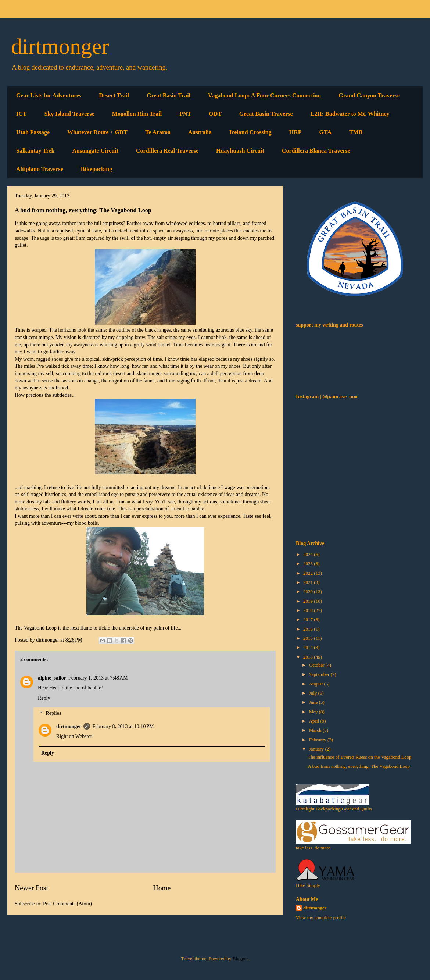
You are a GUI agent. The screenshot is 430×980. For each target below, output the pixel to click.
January (317, 749)
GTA (325, 132)
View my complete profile (321, 918)
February (318, 740)
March (316, 730)
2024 (309, 554)
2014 (309, 647)
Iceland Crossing (250, 132)
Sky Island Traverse (69, 114)
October (317, 665)
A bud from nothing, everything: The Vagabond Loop (359, 766)
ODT (215, 114)
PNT (185, 114)
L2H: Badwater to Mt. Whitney (350, 114)
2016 (309, 629)
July (314, 693)
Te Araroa (158, 132)
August (317, 684)
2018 (309, 610)
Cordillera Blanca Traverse (316, 151)
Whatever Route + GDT (97, 132)
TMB (356, 132)
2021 (309, 582)
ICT (21, 114)
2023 (309, 564)
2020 (309, 591)
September (320, 674)
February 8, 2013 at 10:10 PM (123, 726)
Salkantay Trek (35, 151)
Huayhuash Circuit (240, 151)
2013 (309, 657)
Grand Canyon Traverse (369, 95)
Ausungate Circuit (95, 151)
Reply (44, 698)
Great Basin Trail (169, 95)
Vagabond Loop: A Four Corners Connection (264, 95)
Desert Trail (114, 95)
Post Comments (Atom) (67, 904)
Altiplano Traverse (40, 169)
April (315, 721)
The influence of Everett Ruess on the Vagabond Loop (359, 757)
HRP (295, 132)
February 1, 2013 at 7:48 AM (98, 678)
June (314, 702)
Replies (53, 713)
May (314, 712)
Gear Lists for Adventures (49, 95)
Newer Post (31, 888)
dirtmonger (60, 46)
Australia (200, 132)
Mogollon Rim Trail (137, 114)
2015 (309, 638)
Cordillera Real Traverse (167, 151)
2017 (309, 619)
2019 (309, 601)
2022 (309, 573)
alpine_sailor (52, 678)
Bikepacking (96, 169)
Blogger (240, 958)
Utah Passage (33, 132)
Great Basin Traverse (266, 114)
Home (162, 888)
